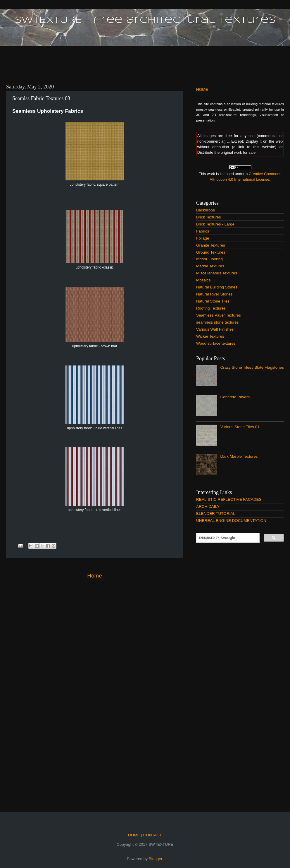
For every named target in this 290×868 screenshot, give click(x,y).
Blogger (156, 859)
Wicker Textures (210, 336)
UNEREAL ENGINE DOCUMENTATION (231, 521)
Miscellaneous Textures (217, 273)
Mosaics (203, 280)
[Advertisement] (145, 61)
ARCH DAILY (208, 506)
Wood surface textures (216, 343)
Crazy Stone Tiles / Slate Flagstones (252, 367)
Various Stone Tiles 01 (240, 427)
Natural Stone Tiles (213, 301)
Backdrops (206, 210)
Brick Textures (209, 217)
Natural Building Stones (217, 287)
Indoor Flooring (209, 259)
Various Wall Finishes (215, 329)
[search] (227, 538)
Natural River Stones (214, 294)
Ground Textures (211, 252)
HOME (202, 89)
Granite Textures (211, 245)
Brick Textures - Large (215, 224)
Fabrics (203, 231)
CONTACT (152, 835)
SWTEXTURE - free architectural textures (145, 20)
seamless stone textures (217, 322)
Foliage (203, 238)
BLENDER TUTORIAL (216, 514)
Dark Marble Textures (239, 456)
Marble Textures (210, 266)
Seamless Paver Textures (219, 315)
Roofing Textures (211, 308)
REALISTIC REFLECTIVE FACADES (229, 499)
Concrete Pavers (235, 397)
